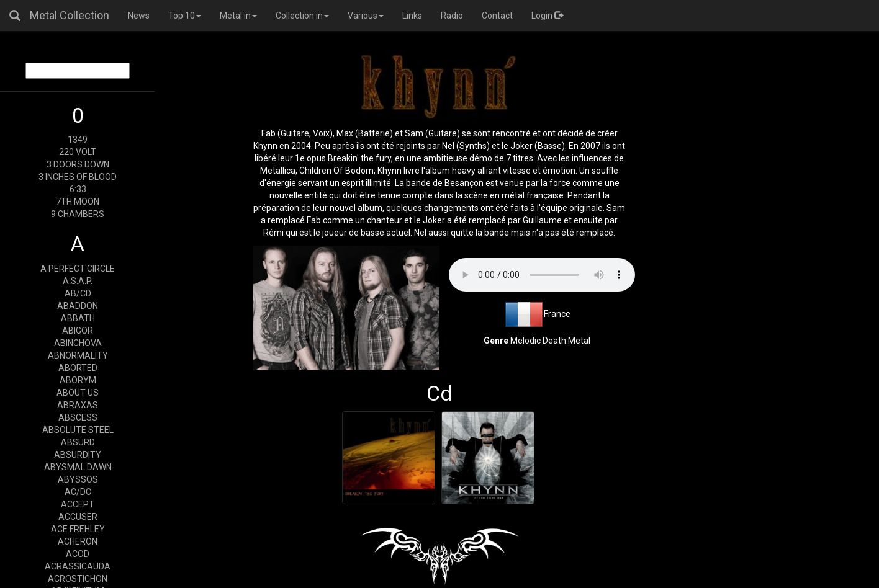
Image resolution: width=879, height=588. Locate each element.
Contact (497, 16)
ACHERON (78, 541)
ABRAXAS (78, 405)
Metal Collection (70, 15)
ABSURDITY (78, 455)
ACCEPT (78, 504)
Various (366, 16)
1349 (78, 140)
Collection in (302, 16)
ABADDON (78, 306)
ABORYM (78, 380)
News (139, 16)
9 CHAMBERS (78, 214)
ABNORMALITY (78, 355)
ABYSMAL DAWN (78, 467)
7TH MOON (78, 202)
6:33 (78, 189)
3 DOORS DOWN (78, 164)
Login (547, 16)
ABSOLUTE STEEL (78, 430)
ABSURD (78, 442)
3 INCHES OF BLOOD (78, 177)
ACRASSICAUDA (78, 566)
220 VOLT (78, 152)
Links (412, 16)
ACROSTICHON (78, 579)
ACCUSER (78, 517)
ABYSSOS (78, 479)
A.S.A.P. (78, 281)
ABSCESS (78, 417)
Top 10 (185, 16)
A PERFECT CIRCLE (78, 269)
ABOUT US (78, 393)
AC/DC (78, 492)
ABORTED (78, 368)
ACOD (78, 554)
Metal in (238, 16)
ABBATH (78, 318)
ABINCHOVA (78, 343)
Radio (452, 16)
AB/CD (78, 293)
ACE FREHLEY (78, 529)
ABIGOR (78, 331)
